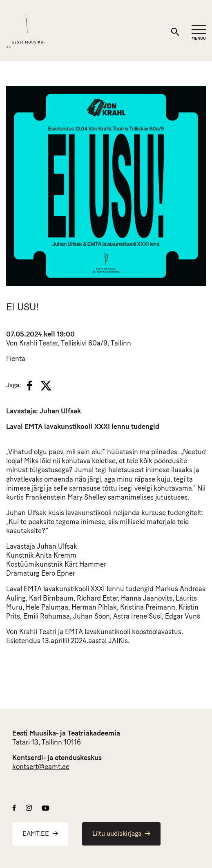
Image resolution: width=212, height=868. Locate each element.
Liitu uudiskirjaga (121, 834)
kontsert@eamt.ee (41, 767)
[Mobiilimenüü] (199, 33)
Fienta (16, 359)
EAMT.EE (40, 834)
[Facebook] (30, 386)
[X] (46, 386)
